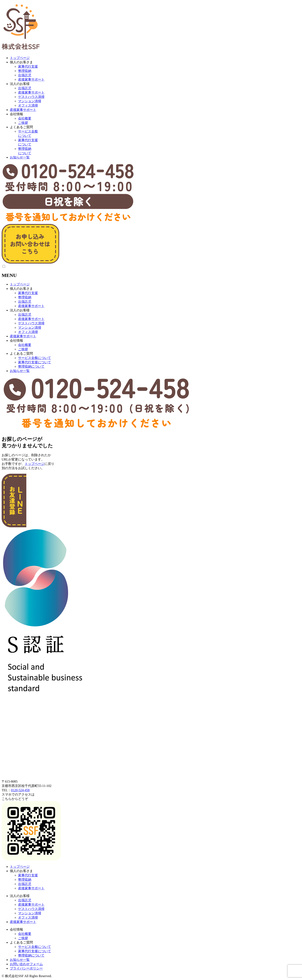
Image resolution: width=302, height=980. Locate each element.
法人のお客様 (20, 84)
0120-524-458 (20, 790)
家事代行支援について (35, 362)
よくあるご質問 (21, 127)
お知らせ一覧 (20, 157)
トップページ (20, 58)
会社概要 (25, 118)
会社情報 (16, 114)
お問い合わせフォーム (26, 964)
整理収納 (25, 71)
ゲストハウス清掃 (31, 97)
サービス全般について (35, 358)
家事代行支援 (28, 66)
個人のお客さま (21, 62)
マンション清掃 (30, 101)
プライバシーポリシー (26, 968)
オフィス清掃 (28, 105)
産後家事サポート (31, 79)
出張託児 (25, 75)
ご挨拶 (23, 123)
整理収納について (31, 366)
